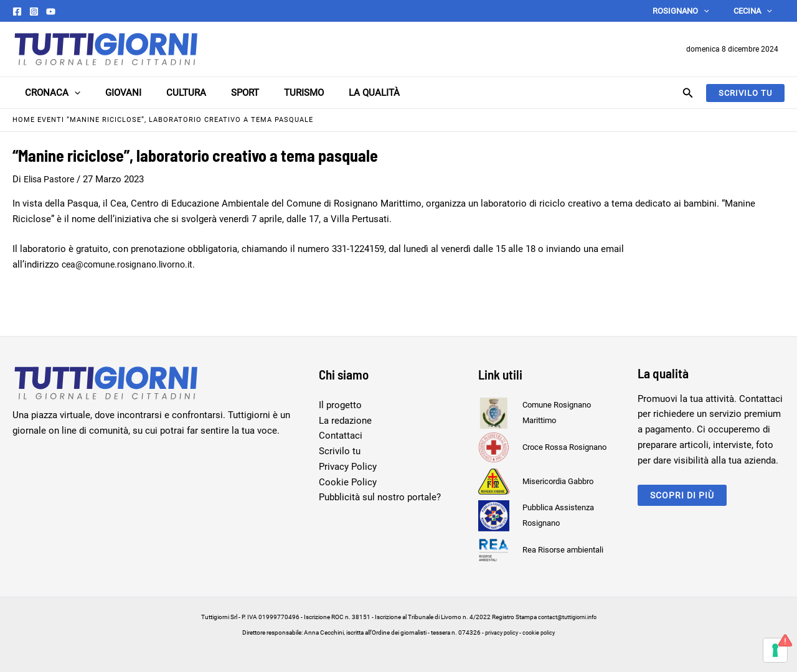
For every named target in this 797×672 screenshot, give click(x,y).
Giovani (105, 93)
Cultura (161, 93)
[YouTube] (51, 12)
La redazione (345, 421)
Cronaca (40, 93)
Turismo (266, 93)
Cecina (758, 11)
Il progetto (340, 405)
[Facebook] (17, 12)
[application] (717, 11)
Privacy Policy (348, 467)
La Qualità (331, 93)
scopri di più (684, 495)
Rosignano (694, 11)
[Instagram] (34, 12)
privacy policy (500, 632)
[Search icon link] (688, 94)
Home (24, 120)
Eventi (51, 120)
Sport (214, 93)
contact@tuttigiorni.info (567, 617)
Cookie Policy (348, 482)
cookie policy (541, 632)
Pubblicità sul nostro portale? (380, 497)
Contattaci (341, 436)
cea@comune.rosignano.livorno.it (132, 264)
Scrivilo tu (340, 451)
